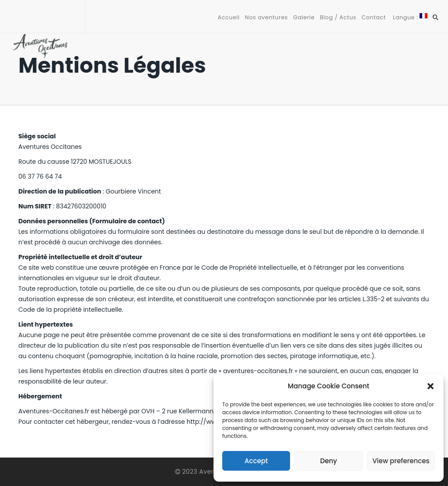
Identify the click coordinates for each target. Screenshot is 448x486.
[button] (430, 386)
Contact (374, 17)
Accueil (229, 17)
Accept (256, 461)
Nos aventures (266, 17)
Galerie (304, 17)
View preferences (401, 461)
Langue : (409, 17)
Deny (329, 461)
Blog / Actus (338, 17)
